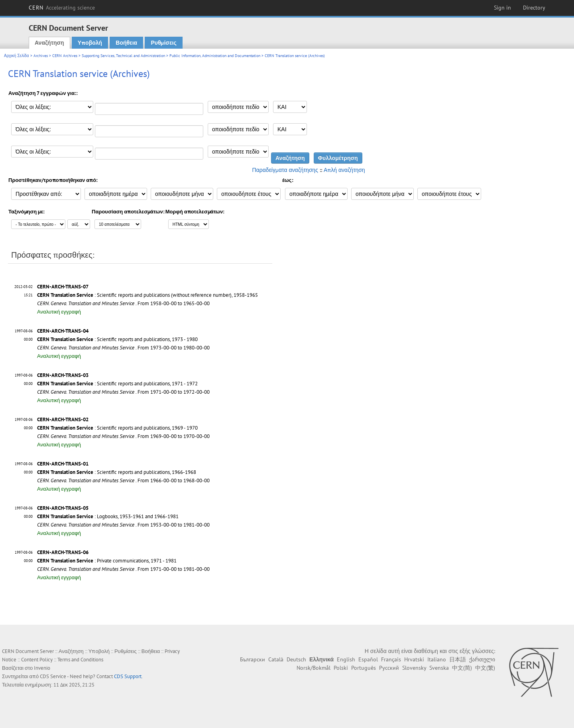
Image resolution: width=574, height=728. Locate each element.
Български (253, 659)
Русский (389, 668)
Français (391, 659)
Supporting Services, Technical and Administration (123, 56)
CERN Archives (65, 56)
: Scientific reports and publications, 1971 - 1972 (117, 384)
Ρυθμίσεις (163, 43)
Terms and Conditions (80, 660)
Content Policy (37, 660)
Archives (41, 56)
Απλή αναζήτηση (344, 170)
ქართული (482, 659)
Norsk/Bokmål (314, 668)
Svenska (439, 668)
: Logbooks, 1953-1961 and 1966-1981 (108, 516)
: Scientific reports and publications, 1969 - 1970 (117, 428)
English (346, 659)
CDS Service (53, 676)
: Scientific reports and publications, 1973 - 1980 (117, 339)
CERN (62, 8)
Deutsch (296, 659)
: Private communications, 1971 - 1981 (107, 561)
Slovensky (414, 668)
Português (364, 668)
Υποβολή (90, 43)
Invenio (42, 668)
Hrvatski (414, 659)
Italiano (437, 659)
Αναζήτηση (49, 43)
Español (368, 659)
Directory (534, 8)
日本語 (458, 659)
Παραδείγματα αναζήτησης (285, 170)
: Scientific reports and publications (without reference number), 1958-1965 (147, 295)
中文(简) (462, 668)
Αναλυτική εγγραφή (59, 312)
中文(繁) (485, 668)
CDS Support (128, 676)
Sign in (502, 8)
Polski (341, 668)
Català (276, 659)
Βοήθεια (126, 43)
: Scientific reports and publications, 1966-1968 (117, 472)
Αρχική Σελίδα (17, 56)
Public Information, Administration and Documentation (215, 56)
